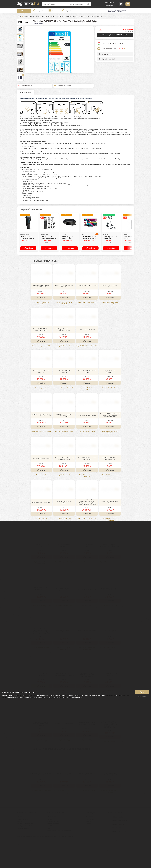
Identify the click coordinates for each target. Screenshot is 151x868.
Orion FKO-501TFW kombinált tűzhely (87, 400)
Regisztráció (109, 2)
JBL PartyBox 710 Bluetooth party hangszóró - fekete (64, 487)
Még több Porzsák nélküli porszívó (41, 460)
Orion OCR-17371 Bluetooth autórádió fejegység (64, 443)
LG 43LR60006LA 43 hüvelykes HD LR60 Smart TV (41, 314)
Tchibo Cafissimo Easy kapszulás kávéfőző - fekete (64, 314)
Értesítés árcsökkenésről (63, 86)
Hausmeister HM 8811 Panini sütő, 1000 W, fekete (41, 358)
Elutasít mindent (142, 697)
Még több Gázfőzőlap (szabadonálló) (87, 374)
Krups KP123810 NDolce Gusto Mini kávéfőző (87, 487)
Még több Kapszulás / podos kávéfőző (64, 332)
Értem (142, 693)
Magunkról (38, 11)
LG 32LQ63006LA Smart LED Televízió (64, 400)
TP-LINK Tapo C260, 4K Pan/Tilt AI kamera (87, 314)
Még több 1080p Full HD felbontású (64, 416)
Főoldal (19, 16)
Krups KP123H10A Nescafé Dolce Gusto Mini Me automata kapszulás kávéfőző (110, 443)
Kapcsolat (67, 11)
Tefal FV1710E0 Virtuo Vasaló (41, 487)
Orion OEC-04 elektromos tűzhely (110, 314)
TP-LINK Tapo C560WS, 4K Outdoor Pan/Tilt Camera (110, 487)
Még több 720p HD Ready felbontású (41, 332)
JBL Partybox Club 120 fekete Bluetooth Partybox (64, 358)
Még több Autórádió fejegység (64, 460)
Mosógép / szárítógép (48, 16)
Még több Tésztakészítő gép (110, 416)
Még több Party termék (64, 374)
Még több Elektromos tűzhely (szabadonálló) (110, 332)
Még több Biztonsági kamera (110, 503)
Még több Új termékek (41, 416)
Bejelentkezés (110, 5)
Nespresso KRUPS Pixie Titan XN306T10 (41, 400)
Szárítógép (60, 16)
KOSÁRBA (30, 248)
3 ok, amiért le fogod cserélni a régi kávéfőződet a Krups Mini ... (118, 11)
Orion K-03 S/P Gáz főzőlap (87, 358)
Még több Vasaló (41, 503)
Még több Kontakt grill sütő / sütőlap (41, 374)
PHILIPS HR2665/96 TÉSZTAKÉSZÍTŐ (110, 400)
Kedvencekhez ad (25, 86)
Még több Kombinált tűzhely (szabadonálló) (87, 417)
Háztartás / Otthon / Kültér (31, 16)
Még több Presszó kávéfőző (87, 460)
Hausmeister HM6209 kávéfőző (87, 443)
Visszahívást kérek (108, 55)
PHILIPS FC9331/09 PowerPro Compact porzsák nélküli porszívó (41, 443)
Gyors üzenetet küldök (109, 59)
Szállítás (53, 11)
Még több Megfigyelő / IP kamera (87, 331)
